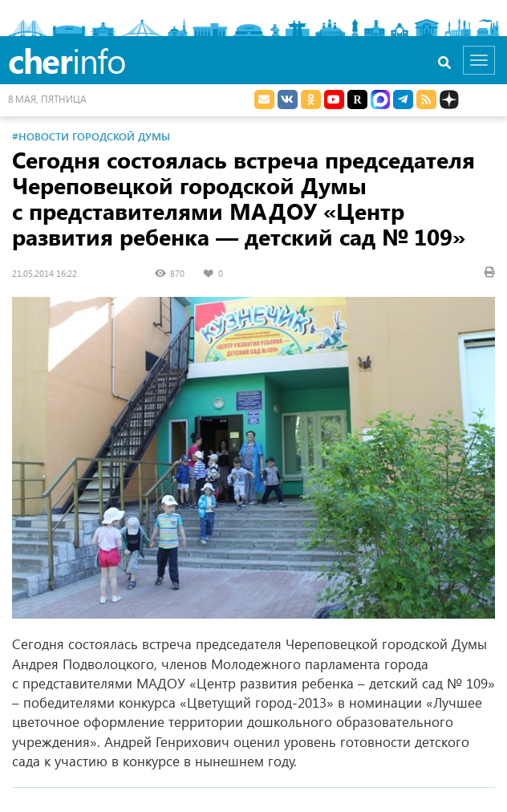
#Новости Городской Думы (91, 136)
